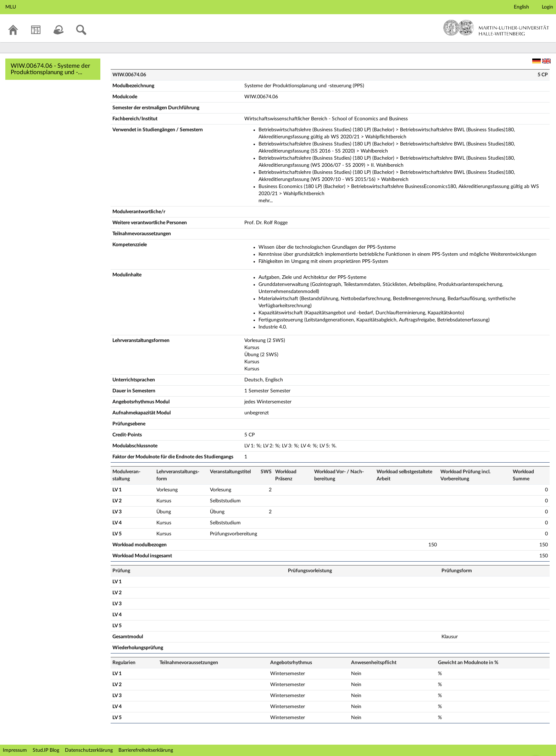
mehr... (266, 201)
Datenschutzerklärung (89, 750)
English (521, 7)
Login (547, 7)
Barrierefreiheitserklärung (146, 750)
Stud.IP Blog (46, 750)
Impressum (15, 750)
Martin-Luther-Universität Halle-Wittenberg (496, 28)
